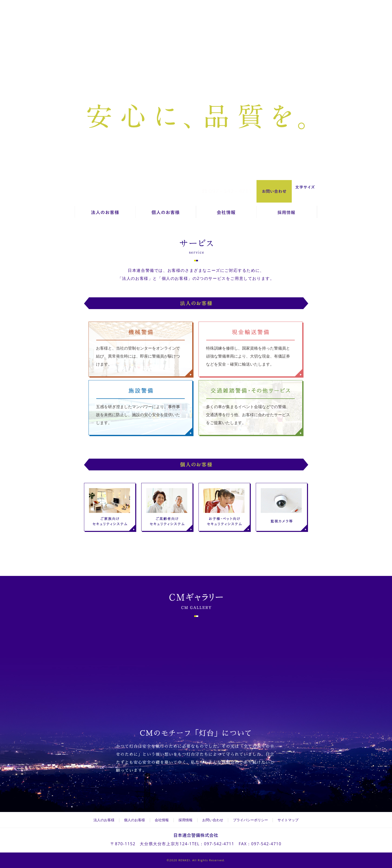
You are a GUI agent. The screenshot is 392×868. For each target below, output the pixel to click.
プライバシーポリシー (250, 820)
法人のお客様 (105, 214)
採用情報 (287, 214)
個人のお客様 (166, 214)
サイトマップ (288, 820)
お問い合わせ (213, 820)
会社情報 (226, 214)
